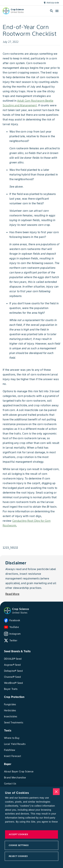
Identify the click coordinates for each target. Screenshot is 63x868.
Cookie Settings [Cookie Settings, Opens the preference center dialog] (19, 845)
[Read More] (12, 594)
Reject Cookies (18, 856)
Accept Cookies (18, 834)
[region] (32, 827)
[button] (7, 611)
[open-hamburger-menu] (57, 11)
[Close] (56, 792)
